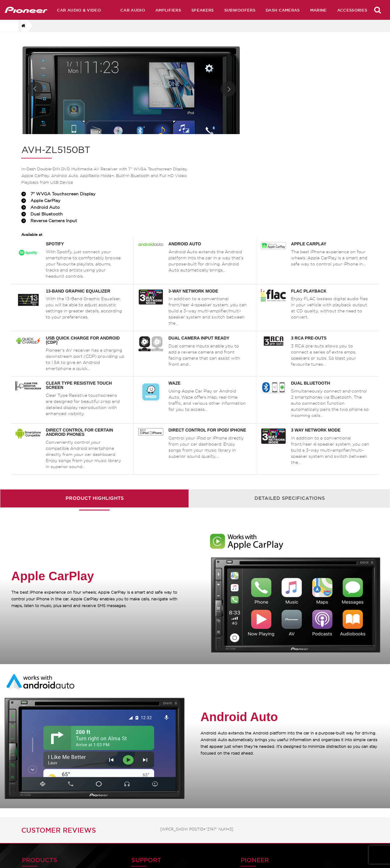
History (172, 809)
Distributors (249, 842)
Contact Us (177, 798)
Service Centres (254, 853)
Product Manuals (113, 798)
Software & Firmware (118, 809)
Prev (35, 96)
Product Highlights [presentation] (95, 419)
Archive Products (256, 809)
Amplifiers (168, 10)
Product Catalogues (116, 820)
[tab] (94, 420)
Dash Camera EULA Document (330, 819)
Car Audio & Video (79, 10)
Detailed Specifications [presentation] (290, 419)
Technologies (251, 820)
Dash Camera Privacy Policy (332, 802)
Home (242, 798)
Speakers (203, 10)
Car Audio (133, 10)
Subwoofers (240, 10)
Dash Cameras (283, 10)
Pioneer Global (181, 820)
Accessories (352, 10)
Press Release (252, 831)
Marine (319, 10)
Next (207, 96)
